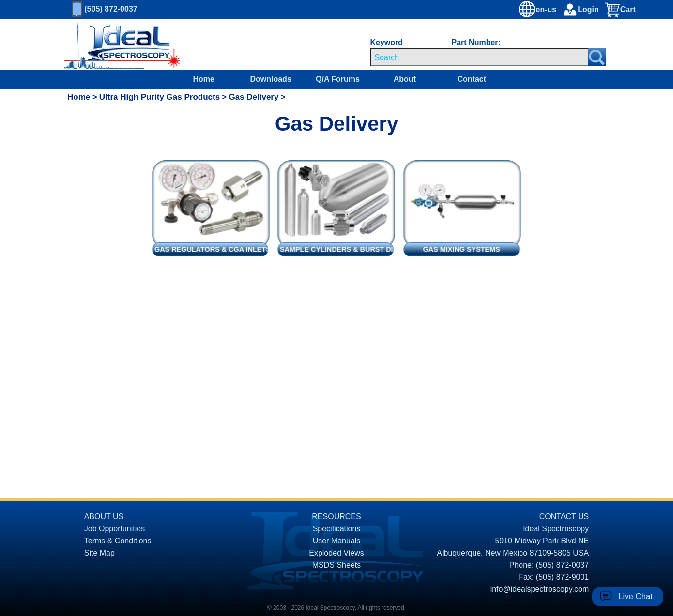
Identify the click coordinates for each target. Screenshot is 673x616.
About (405, 79)
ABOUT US (104, 517)
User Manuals (337, 541)
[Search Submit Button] (597, 57)
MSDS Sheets (336, 565)
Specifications (337, 529)
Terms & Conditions (118, 541)
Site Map (99, 553)
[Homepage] (113, 45)
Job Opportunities (115, 529)
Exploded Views (336, 553)
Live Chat (635, 596)
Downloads (270, 79)
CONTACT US (564, 517)
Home (204, 79)
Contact (472, 79)
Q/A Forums (338, 79)
